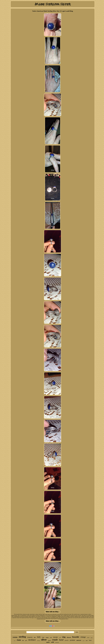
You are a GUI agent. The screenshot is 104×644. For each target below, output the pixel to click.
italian (88, 638)
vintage (83, 637)
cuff (60, 637)
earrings (38, 641)
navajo (55, 637)
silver (44, 640)
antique (47, 638)
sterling (22, 637)
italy (39, 637)
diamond (69, 637)
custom (15, 637)
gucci (87, 641)
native (48, 642)
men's (92, 638)
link (23, 640)
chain (19, 640)
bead (90, 640)
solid (52, 642)
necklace (32, 640)
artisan (84, 641)
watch (15, 641)
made (55, 640)
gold (26, 640)
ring (64, 637)
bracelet (76, 637)
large (43, 637)
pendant (72, 640)
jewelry (67, 640)
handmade (57, 642)
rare (51, 637)
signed (49, 640)
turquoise (30, 637)
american (79, 640)
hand (61, 640)
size (35, 637)
